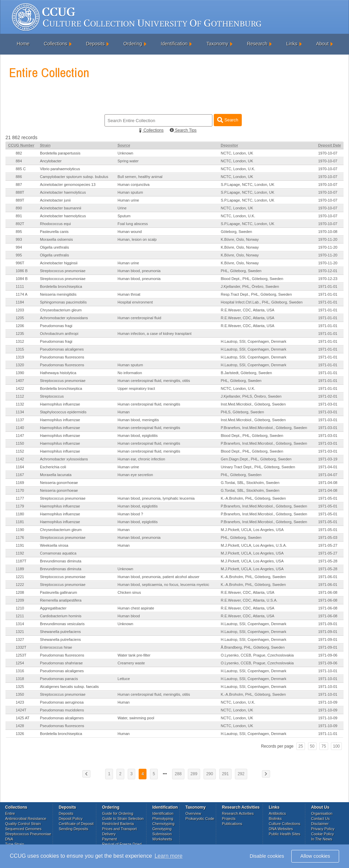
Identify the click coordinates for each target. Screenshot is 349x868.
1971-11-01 (328, 734)
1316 (20, 671)
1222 (20, 585)
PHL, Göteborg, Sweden (241, 271)
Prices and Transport (120, 829)
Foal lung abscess (133, 224)
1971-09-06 (328, 655)
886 (19, 177)
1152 (20, 451)
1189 (20, 569)
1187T (21, 561)
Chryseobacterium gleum (61, 310)
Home (23, 44)
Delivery (109, 834)
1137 (20, 420)
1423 (20, 702)
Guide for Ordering (118, 813)
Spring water (128, 161)
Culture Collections (284, 824)
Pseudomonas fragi (56, 326)
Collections (55, 44)
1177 (20, 498)
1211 (20, 616)
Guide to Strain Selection (123, 819)
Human (123, 412)
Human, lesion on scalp (137, 239)
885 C (21, 169)
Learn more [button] (169, 856)
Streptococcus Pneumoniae (28, 834)
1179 (20, 506)
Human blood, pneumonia (139, 271)
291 (225, 774)
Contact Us (320, 819)
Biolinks (275, 819)
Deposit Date (330, 145)
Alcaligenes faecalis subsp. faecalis (69, 687)
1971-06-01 (328, 577)
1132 (20, 404)
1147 (20, 436)
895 (19, 232)
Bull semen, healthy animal (140, 177)
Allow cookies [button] (315, 856)
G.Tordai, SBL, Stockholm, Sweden (250, 483)
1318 (20, 679)
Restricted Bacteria (118, 824)
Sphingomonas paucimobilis (63, 302)
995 (19, 255)
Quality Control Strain (23, 824)
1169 (20, 483)
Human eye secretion (135, 475)
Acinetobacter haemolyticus (63, 192)
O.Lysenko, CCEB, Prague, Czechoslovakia (257, 655)
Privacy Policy (323, 829)
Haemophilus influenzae (60, 404)
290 (210, 774)
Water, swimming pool (136, 718)
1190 (20, 530)
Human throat (129, 294)
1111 (20, 286)
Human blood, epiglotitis (137, 436)
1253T (21, 655)
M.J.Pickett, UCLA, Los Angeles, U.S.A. (254, 545)
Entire (10, 813)
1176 (20, 538)
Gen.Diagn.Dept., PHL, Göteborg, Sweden (256, 459)
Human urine (128, 200)
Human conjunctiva (134, 185)
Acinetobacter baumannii (61, 208)
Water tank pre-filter (134, 655)
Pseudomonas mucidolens (62, 710)
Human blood (129, 616)
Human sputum (130, 192)
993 (19, 239)
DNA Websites (281, 829)
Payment (109, 839)
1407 (20, 381)
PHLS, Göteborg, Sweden (242, 412)
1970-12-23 (328, 279)
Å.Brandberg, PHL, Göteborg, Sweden (253, 647)
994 (19, 247)
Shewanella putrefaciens (60, 632)
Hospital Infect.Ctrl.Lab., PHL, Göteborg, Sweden (262, 302)
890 (19, 208)
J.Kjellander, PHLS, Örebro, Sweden (251, 396)
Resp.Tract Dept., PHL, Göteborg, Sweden (256, 294)
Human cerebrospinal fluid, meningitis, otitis (154, 381)
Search (228, 120)
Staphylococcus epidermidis (63, 412)
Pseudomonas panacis (59, 679)
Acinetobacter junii (55, 200)
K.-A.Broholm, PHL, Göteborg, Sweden (253, 498)
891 (19, 216)
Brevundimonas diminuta (61, 561)
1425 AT (23, 718)
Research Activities (238, 813)
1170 (20, 490)
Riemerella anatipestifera (61, 600)
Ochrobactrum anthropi (59, 334)
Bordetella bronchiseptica (61, 286)
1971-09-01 (328, 624)
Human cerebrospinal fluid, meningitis (149, 404)
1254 (20, 663)
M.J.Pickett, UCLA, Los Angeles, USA (252, 530)
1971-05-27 (328, 545)
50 (312, 746)
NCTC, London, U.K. (238, 169)
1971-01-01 (328, 286)
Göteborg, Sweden (236, 232)
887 (19, 185)
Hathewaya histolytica (58, 373)
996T (20, 263)
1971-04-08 (328, 483)
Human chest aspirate (136, 608)
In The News (322, 839)
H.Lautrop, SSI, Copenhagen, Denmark (253, 341)
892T (20, 224)
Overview (193, 813)
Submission (162, 834)
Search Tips (183, 130)
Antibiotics (277, 813)
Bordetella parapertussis (60, 153)
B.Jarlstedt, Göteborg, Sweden (246, 373)
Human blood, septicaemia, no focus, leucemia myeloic (163, 585)
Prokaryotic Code (200, 819)
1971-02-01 (328, 396)
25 (301, 746)
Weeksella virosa (54, 545)
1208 (20, 592)
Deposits (95, 44)
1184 (20, 302)
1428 (20, 726)
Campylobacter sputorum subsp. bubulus (74, 177)
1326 (20, 734)
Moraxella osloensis (57, 239)
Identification (174, 44)
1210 (20, 608)
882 (19, 153)
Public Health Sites (284, 834)
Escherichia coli (53, 467)
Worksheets (162, 839)
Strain (45, 145)
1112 (20, 396)
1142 (20, 459)
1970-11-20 (328, 239)
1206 (20, 326)
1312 (20, 341)
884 (19, 161)
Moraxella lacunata (56, 475)
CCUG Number (21, 145)
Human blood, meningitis (138, 420)
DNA (9, 839)
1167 (20, 475)
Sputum (124, 216)
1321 (20, 632)
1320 (20, 365)
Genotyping (162, 829)
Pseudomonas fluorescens (62, 357)
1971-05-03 (328, 538)
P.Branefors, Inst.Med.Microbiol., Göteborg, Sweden (264, 428)
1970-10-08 (328, 232)
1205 (20, 318)
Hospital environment (135, 302)
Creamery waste (131, 663)
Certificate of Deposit (76, 824)
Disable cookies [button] (267, 856)
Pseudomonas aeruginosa (62, 702)
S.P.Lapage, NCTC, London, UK (247, 185)
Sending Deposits (73, 829)
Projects (229, 819)
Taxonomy (217, 44)
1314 (20, 624)
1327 (20, 639)
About (323, 44)
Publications (232, 824)
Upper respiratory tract (136, 388)
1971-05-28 (328, 561)
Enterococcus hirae (56, 647)
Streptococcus (52, 396)
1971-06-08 (328, 592)
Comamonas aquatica (58, 553)
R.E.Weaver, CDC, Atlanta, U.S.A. (249, 600)
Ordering (132, 44)
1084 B (22, 279)
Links (292, 44)
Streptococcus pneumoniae (63, 271)
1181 (20, 522)
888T (20, 192)
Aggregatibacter (53, 608)
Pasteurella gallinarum (59, 592)
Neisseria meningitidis (58, 294)
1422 (20, 388)
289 (194, 774)
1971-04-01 (328, 467)
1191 (20, 545)
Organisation (322, 813)
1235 (20, 334)
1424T (21, 710)
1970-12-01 (328, 271)
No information (130, 373)
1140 (20, 428)
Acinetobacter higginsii (59, 263)
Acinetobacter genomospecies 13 (68, 185)
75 (324, 746)
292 (241, 774)
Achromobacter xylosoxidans (64, 318)
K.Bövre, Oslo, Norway (240, 239)
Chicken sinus (129, 592)
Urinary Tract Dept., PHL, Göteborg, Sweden (258, 467)
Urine (122, 208)
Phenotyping (163, 819)
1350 (20, 694)
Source (124, 145)
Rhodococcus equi (55, 224)
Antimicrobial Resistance (26, 819)
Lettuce (124, 679)
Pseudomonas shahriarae (61, 663)
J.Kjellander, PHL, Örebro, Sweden (250, 286)
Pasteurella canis (54, 232)
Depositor (229, 145)
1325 (20, 687)
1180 (20, 514)
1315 (20, 349)
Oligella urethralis (54, 247)
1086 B (22, 271)
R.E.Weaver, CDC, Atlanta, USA (247, 310)
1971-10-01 (328, 671)
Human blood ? (130, 514)
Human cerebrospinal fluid (139, 318)
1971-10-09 (328, 702)
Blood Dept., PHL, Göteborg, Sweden (252, 279)
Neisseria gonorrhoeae (59, 483)
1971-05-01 (328, 498)
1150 (20, 443)
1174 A (22, 294)
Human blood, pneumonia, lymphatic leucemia (156, 498)
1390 (20, 373)
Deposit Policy (71, 819)
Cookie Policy (323, 834)
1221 (20, 577)
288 (178, 774)
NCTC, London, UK (237, 153)
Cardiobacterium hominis (61, 616)
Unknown (125, 153)
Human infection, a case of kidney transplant (154, 334)
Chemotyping (163, 824)
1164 (20, 467)
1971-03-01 (328, 404)
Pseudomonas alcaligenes (62, 349)
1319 (20, 357)
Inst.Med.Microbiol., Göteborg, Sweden (253, 404)
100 (336, 746)
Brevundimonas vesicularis (62, 624)
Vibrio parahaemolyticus (60, 169)
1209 (20, 600)
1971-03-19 (328, 459)
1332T (21, 647)
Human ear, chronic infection (141, 459)
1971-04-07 (328, 475)
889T (20, 200)
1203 (20, 310)
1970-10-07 (328, 153)
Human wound (130, 232)
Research (257, 44)
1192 (20, 553)
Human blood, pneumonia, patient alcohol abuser (158, 577)
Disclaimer (320, 824)
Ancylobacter (51, 161)
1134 (20, 412)
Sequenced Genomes (23, 829)
